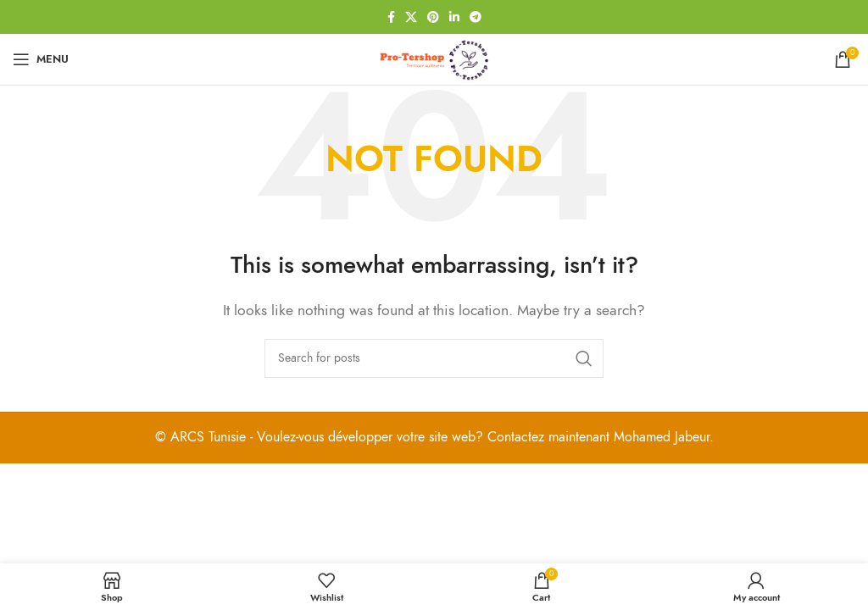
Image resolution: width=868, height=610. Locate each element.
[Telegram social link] (476, 17)
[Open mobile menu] (41, 59)
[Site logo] (434, 58)
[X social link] (411, 17)
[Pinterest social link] (433, 17)
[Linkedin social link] (454, 17)
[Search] (434, 358)
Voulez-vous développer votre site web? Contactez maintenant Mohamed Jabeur (483, 437)
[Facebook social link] (391, 17)
